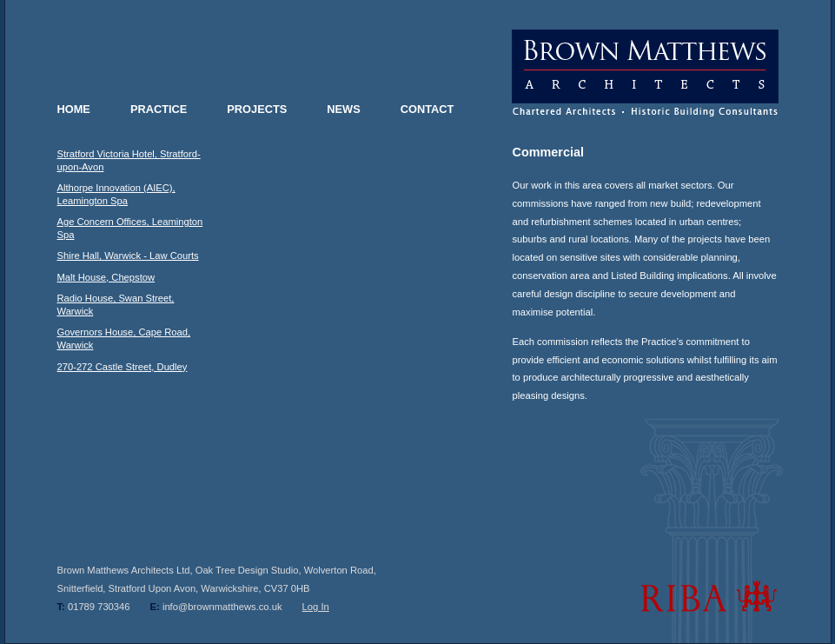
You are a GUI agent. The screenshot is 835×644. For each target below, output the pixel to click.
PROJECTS (257, 109)
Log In (316, 607)
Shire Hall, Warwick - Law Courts (128, 256)
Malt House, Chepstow (106, 277)
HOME (74, 109)
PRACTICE (159, 109)
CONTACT (427, 109)
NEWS (343, 109)
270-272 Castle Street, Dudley (123, 367)
